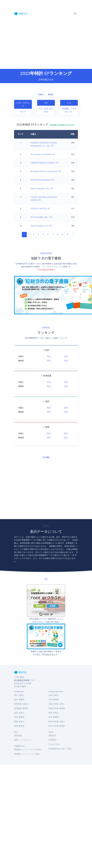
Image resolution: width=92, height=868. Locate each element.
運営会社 (52, 736)
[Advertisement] (24, 44)
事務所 (51, 95)
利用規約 (52, 740)
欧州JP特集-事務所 (57, 726)
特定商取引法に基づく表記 (60, 749)
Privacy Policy (54, 744)
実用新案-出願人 (21, 704)
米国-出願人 (54, 695)
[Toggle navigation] (75, 14)
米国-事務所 (54, 700)
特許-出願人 (19, 695)
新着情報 (18, 736)
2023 (49, 368)
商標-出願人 (19, 722)
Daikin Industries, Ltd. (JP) (42, 189)
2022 (46, 109)
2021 (51, 109)
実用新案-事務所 (21, 708)
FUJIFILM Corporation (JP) (42, 180)
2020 (46, 112)
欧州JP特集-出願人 (57, 722)
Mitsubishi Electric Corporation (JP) (46, 171)
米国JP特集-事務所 (57, 708)
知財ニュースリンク (23, 740)
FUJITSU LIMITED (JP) (40, 209)
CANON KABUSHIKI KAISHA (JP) (45, 163)
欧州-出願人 (54, 713)
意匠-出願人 (19, 713)
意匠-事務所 (19, 717)
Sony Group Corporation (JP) (43, 154)
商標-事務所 (19, 726)
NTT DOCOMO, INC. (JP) (41, 217)
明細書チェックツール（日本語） (28, 750)
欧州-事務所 (54, 717)
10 (67, 234)
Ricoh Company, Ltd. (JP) (41, 226)
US (21, 112)
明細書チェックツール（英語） (27, 754)
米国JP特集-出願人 (57, 704)
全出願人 (66, 109)
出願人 (41, 95)
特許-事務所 (19, 700)
